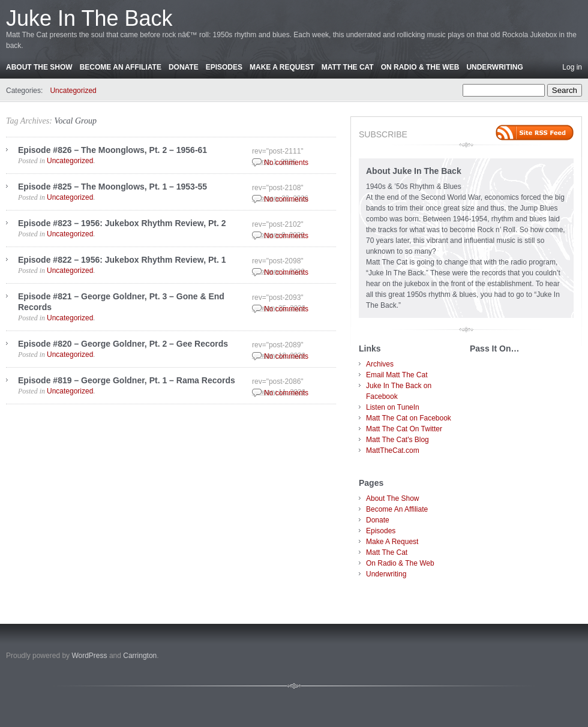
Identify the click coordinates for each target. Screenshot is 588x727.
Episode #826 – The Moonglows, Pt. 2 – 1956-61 (112, 150)
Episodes (224, 67)
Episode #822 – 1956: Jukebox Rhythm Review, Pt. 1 (122, 260)
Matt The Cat (348, 67)
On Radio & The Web (420, 67)
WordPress (89, 656)
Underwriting (494, 67)
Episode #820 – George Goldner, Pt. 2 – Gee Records (123, 344)
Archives (380, 364)
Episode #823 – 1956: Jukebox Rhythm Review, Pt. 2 (122, 223)
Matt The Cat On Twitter (404, 429)
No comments (286, 163)
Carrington (140, 656)
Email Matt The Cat (397, 375)
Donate (184, 67)
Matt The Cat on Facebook (409, 418)
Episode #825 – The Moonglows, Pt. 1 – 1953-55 (112, 187)
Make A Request (282, 67)
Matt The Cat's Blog (397, 440)
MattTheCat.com (393, 450)
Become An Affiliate (121, 67)
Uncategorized (73, 91)
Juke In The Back (89, 18)
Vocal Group (75, 121)
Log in (572, 67)
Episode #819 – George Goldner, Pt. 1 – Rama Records (127, 380)
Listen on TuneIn (393, 407)
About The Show (39, 67)
